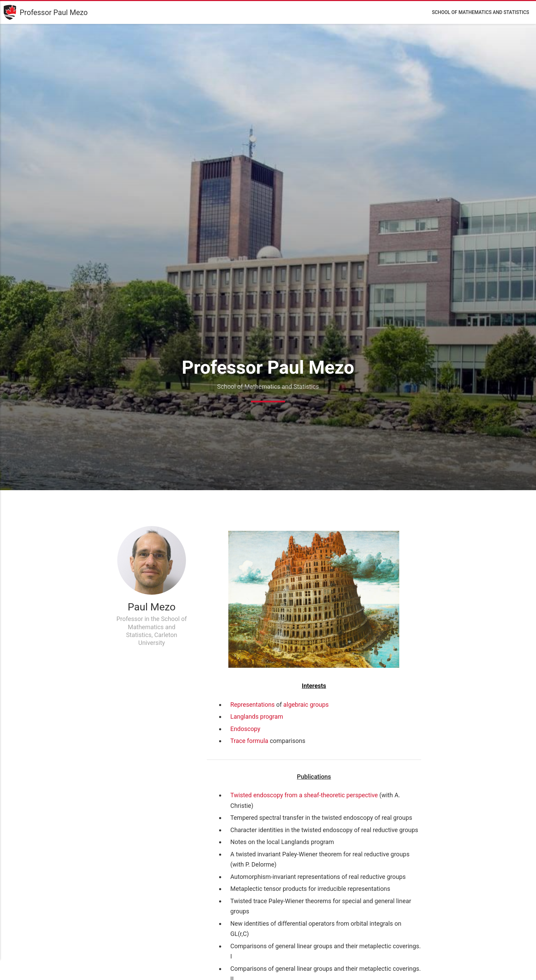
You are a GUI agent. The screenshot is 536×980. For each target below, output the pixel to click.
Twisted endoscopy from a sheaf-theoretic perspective (304, 795)
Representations (253, 705)
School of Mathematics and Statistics (480, 12)
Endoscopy (245, 729)
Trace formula (249, 741)
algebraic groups (306, 705)
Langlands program (257, 716)
